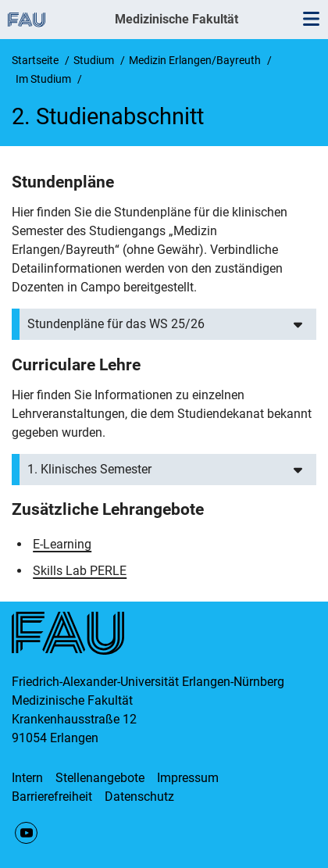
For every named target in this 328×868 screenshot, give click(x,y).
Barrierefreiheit (52, 797)
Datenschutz (139, 797)
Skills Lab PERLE (80, 571)
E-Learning (62, 544)
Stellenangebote (100, 778)
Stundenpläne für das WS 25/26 (116, 324)
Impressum (188, 778)
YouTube (26, 833)
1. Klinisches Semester (89, 469)
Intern (27, 778)
